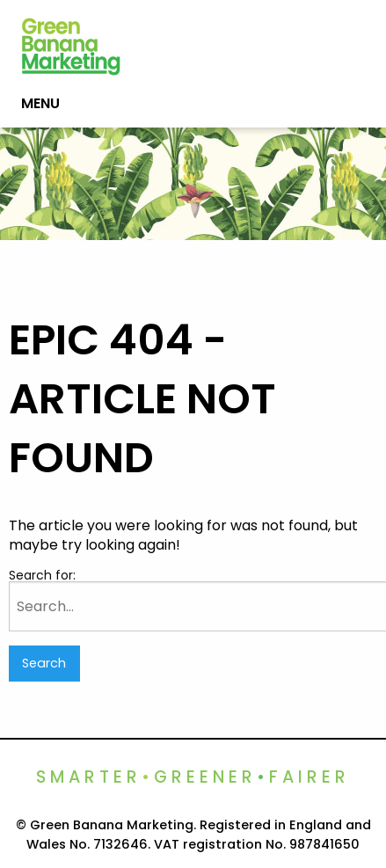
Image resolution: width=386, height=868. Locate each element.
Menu (40, 103)
